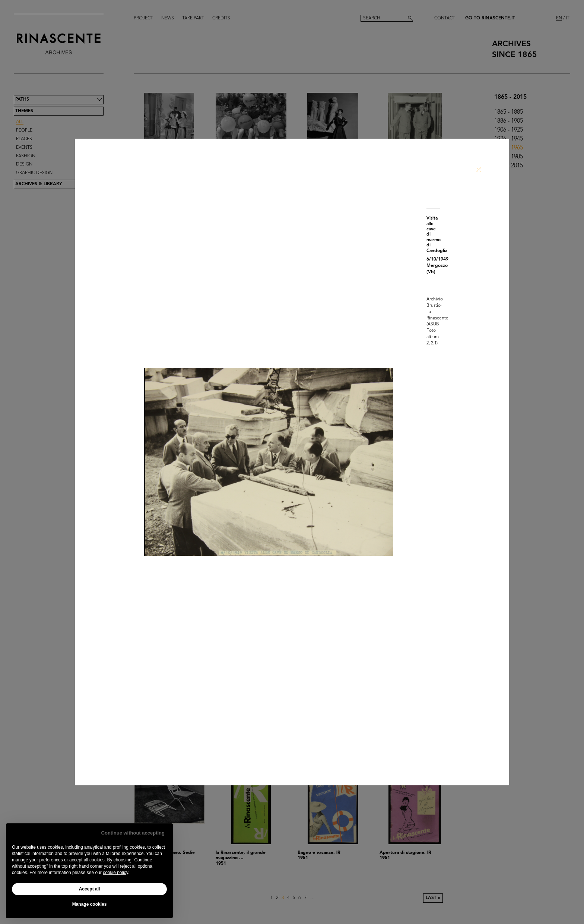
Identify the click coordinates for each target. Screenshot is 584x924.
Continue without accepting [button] (133, 833)
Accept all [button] (90, 889)
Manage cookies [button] (90, 904)
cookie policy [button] (115, 873)
